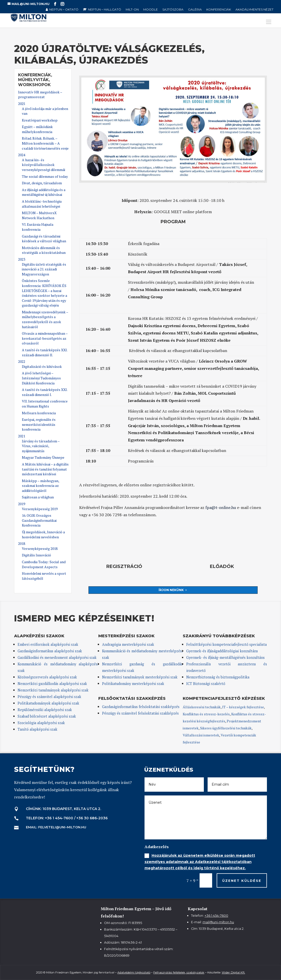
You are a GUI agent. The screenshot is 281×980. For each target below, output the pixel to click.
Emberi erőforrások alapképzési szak (48, 644)
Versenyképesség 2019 (40, 509)
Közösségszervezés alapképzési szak (47, 677)
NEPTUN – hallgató (105, 10)
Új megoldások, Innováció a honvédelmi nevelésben (43, 534)
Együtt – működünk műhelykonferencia (37, 129)
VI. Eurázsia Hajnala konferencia (38, 227)
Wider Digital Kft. (233, 972)
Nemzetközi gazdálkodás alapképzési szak (52, 684)
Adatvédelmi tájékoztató (134, 972)
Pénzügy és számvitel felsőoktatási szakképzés (140, 713)
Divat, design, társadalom (42, 183)
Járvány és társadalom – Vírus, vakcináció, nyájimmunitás (41, 446)
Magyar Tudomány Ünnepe (43, 457)
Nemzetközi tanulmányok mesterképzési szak (140, 677)
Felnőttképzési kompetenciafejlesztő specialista (226, 644)
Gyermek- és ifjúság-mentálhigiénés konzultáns (225, 657)
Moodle (151, 10)
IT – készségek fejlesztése (243, 707)
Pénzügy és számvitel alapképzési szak (49, 697)
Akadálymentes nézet (254, 10)
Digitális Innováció (36, 555)
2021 (22, 436)
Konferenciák (219, 10)
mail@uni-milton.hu (218, 922)
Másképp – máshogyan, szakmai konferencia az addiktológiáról (40, 486)
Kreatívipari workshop (40, 120)
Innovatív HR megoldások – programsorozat (40, 95)
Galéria (195, 10)
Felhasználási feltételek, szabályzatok (179, 972)
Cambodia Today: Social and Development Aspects (44, 564)
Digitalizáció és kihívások (42, 366)
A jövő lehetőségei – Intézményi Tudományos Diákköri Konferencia (41, 378)
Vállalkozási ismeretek (201, 735)
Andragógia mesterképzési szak (128, 644)
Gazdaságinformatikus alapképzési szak (50, 651)
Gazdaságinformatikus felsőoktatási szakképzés (141, 707)
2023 (22, 259)
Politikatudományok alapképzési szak (48, 703)
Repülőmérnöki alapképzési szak (45, 710)
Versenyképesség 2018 (40, 549)
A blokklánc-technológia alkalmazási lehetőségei (42, 204)
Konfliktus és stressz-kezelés (206, 714)
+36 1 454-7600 (216, 916)
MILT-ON (132, 10)
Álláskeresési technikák (202, 707)
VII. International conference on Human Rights (45, 404)
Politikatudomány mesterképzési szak (133, 684)
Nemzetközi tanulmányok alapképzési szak (53, 690)
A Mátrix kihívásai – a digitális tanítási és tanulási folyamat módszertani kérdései (45, 469)
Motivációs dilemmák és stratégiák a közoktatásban (44, 250)
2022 (22, 361)
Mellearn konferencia (39, 413)
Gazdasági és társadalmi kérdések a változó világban (44, 239)
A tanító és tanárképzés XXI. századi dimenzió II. (45, 352)
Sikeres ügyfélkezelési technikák (226, 728)
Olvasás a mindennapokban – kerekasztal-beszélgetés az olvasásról (45, 338)
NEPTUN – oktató (64, 10)
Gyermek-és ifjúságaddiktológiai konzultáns (222, 651)
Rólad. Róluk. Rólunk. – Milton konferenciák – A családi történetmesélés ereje (45, 143)
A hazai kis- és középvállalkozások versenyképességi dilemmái (43, 165)
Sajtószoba (173, 10)
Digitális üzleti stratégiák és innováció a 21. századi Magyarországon (44, 269)
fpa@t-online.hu (221, 507)
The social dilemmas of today (45, 176)
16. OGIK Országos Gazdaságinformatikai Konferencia (39, 520)
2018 (22, 543)
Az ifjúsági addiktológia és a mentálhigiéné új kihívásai (44, 192)
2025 (22, 104)
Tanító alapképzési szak (37, 729)
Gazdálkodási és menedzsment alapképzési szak (57, 657)
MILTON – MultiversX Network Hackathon (39, 215)
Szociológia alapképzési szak (41, 723)
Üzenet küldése (242, 881)
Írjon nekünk (171, 590)
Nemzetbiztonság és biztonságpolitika (218, 677)
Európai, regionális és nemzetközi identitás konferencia (39, 424)
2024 (22, 155)
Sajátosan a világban (38, 497)
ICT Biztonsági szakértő (206, 684)
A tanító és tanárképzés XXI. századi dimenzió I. (45, 392)
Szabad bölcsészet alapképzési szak (47, 716)
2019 (22, 504)
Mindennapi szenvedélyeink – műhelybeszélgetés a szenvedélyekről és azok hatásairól (45, 319)
